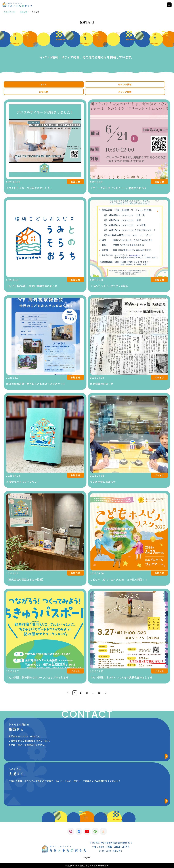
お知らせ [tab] (44, 92)
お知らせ (23, 12)
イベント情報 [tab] (125, 84)
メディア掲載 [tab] (125, 92)
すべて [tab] (44, 84)
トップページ (9, 12)
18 (99, 693)
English (87, 857)
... (93, 693)
